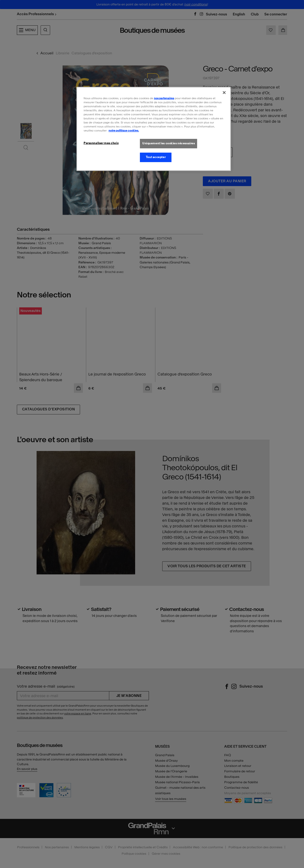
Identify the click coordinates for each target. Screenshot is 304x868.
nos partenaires (164, 98)
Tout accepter (156, 157)
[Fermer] (224, 93)
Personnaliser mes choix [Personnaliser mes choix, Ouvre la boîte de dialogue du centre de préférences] (101, 143)
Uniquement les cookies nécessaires (169, 143)
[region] (154, 129)
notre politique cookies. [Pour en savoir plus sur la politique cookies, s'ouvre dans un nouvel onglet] (124, 131)
